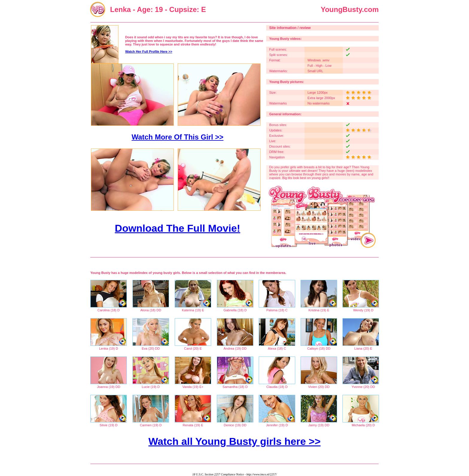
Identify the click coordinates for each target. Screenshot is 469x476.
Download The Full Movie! (178, 228)
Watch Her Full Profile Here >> (149, 51)
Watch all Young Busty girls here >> (234, 441)
